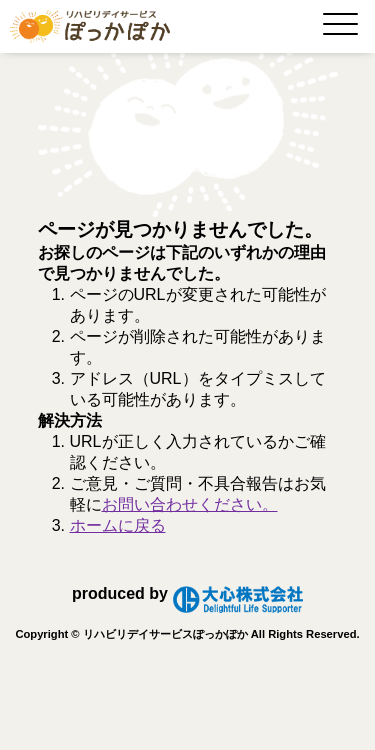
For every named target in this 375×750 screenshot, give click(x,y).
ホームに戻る (118, 525)
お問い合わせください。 (190, 504)
